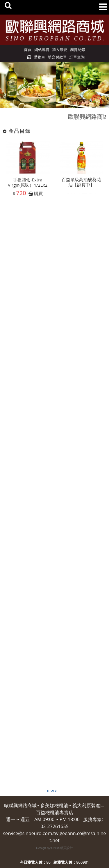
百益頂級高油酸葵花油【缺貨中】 (81, 183)
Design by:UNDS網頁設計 (54, 848)
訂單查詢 (77, 57)
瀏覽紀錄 (78, 50)
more (52, 790)
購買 (38, 195)
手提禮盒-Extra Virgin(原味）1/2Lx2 (28, 184)
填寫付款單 (57, 57)
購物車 (39, 57)
